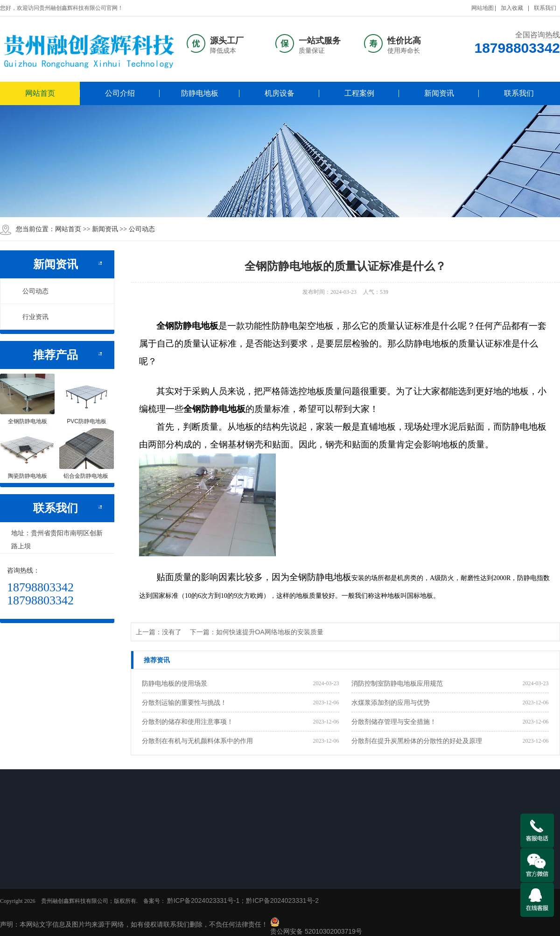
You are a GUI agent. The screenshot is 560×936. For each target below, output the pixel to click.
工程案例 (359, 93)
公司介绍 (120, 93)
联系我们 (545, 8)
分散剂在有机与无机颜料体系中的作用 (197, 741)
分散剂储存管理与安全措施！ (394, 722)
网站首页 (40, 93)
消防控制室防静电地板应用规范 (397, 683)
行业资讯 (30, 317)
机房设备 (280, 93)
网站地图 (483, 8)
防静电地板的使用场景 (175, 683)
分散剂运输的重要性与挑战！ (184, 702)
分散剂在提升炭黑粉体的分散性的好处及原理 (417, 741)
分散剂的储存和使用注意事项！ (188, 722)
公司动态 (142, 229)
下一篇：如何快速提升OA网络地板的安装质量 (257, 632)
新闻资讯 (439, 93)
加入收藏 (512, 8)
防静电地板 (200, 93)
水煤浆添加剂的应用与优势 (391, 702)
